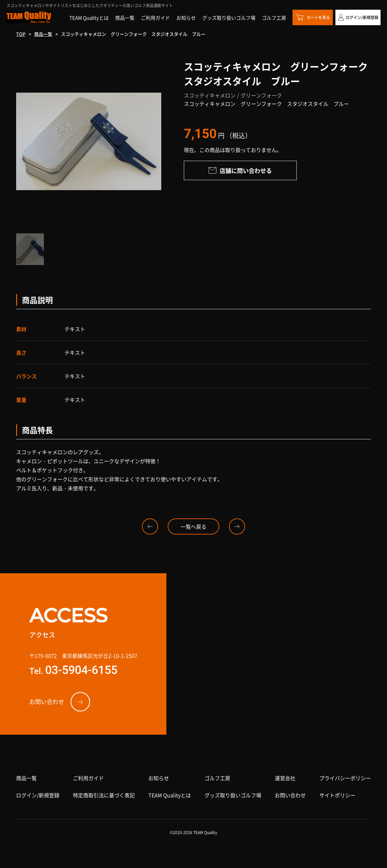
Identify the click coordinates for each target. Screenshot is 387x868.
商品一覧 (43, 34)
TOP (21, 34)
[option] (89, 141)
